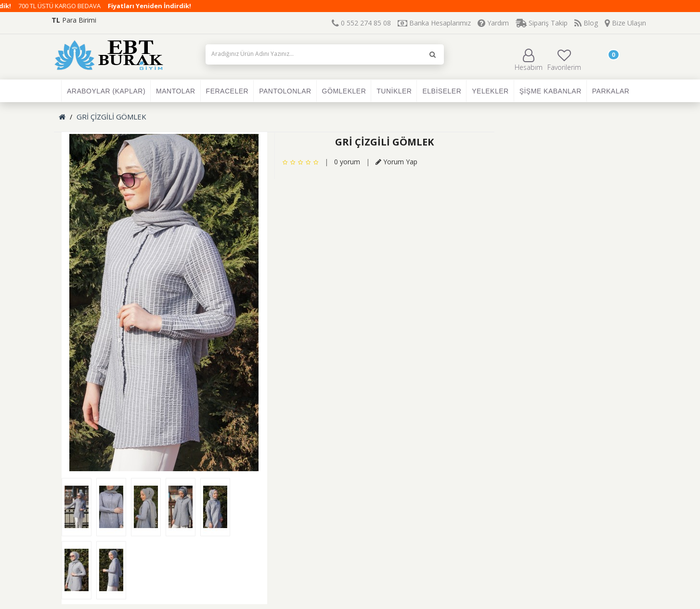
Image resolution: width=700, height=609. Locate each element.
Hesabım (529, 60)
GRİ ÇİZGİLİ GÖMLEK (111, 117)
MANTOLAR (176, 91)
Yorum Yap (396, 162)
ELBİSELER (442, 91)
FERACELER (227, 91)
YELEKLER (490, 91)
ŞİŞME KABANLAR (551, 91)
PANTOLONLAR (285, 91)
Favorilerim (564, 60)
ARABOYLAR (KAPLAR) (106, 91)
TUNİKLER (394, 91)
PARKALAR (611, 91)
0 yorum (347, 162)
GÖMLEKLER (344, 91)
